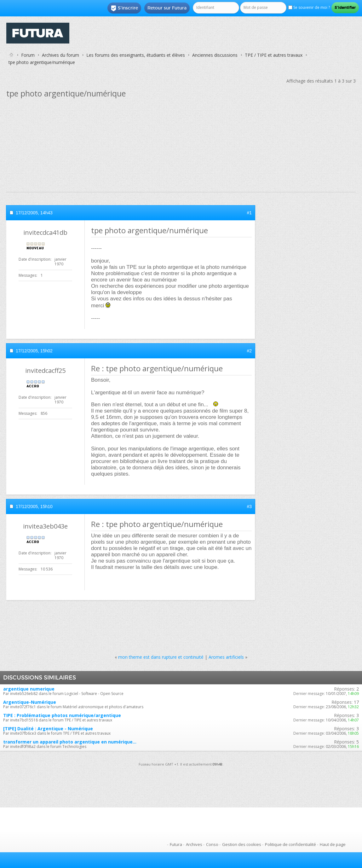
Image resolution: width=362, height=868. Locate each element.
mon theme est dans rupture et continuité (161, 657)
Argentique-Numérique (30, 702)
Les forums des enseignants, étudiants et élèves (136, 55)
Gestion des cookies (242, 844)
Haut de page (333, 844)
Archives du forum (60, 55)
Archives (194, 844)
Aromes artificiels (226, 657)
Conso (212, 844)
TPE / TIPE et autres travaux (274, 55)
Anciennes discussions (215, 55)
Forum (28, 55)
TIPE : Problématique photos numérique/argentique (62, 715)
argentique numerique (29, 689)
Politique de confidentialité (290, 844)
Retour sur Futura (167, 8)
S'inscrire (124, 8)
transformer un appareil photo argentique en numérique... (70, 742)
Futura (176, 844)
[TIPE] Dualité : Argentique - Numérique (48, 729)
